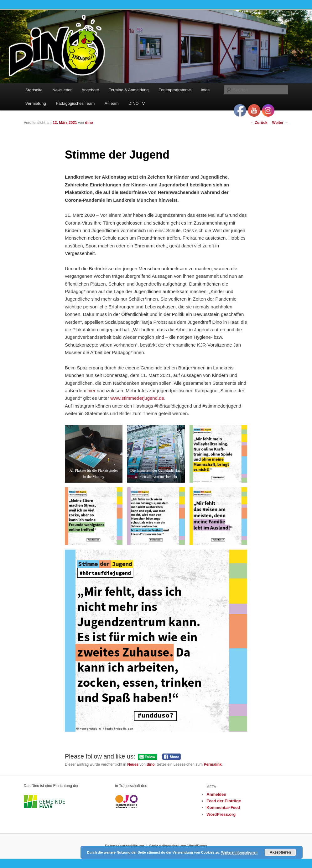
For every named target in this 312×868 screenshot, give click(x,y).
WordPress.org (221, 814)
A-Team (112, 103)
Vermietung (36, 103)
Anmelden (216, 794)
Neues (133, 764)
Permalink (213, 764)
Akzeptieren (280, 852)
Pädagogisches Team (75, 103)
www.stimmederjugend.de (137, 398)
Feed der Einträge (224, 801)
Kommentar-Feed (223, 807)
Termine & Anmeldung (129, 90)
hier (92, 391)
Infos (205, 90)
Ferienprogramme (175, 90)
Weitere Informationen (239, 852)
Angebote (90, 90)
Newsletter (62, 90)
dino (89, 123)
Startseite (34, 90)
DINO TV (137, 103)
